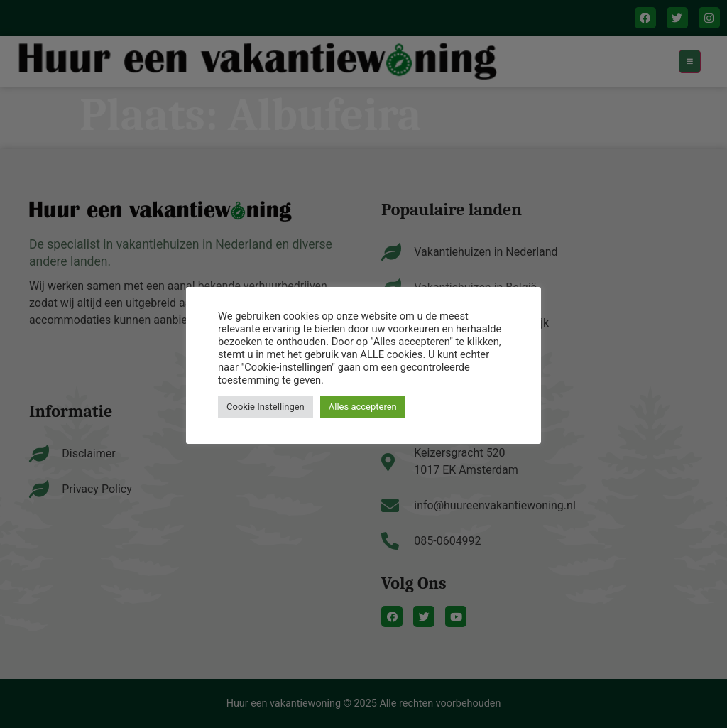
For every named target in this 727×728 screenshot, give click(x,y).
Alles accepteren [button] (363, 407)
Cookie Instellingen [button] (266, 407)
